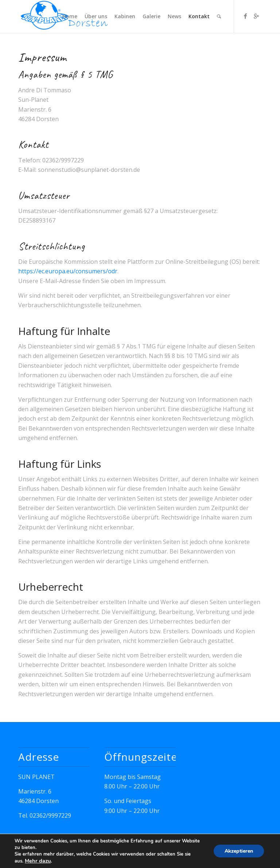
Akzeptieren (239, 851)
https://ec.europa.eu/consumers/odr (68, 271)
